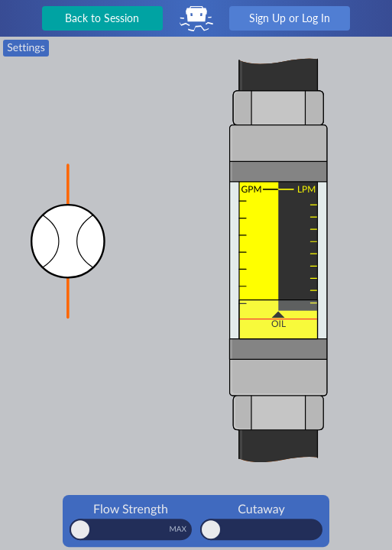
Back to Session (102, 18)
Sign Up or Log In (290, 18)
